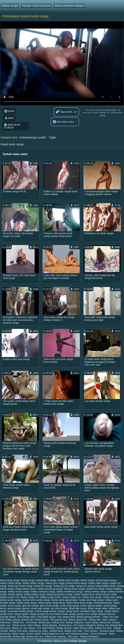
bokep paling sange (35, 594)
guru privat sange (49, 606)
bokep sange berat (84, 594)
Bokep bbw (116, 625)
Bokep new (103, 625)
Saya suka (64, 112)
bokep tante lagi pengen (64, 600)
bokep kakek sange (26, 589)
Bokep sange (10, 6)
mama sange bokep (46, 611)
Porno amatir (34, 634)
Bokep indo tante (18, 631)
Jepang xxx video (39, 631)
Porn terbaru (91, 631)
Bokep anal (58, 622)
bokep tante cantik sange (36, 600)
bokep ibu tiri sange (64, 586)
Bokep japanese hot (53, 634)
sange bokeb (111, 611)
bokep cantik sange (11, 583)
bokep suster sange (11, 600)
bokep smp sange (113, 597)
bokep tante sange (27, 603)
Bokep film (95, 620)
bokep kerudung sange (50, 589)
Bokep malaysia (75, 622)
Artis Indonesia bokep (77, 634)
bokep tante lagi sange (91, 600)
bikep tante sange (10, 580)
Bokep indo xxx (34, 636)
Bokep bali (27, 620)
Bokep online (41, 620)
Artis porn (5, 628)
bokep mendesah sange (70, 592)
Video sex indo (110, 617)
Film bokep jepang (10, 620)
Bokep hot (19, 622)
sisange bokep (8, 617)
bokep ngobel (15, 594)
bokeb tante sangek (68, 580)
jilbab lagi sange (78, 608)
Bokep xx (17, 628)
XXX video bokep (46, 628)
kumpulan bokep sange (21, 611)
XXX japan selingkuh (84, 625)
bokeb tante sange (12, 144)
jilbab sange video (98, 608)
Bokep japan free (78, 620)
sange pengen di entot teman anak (49, 614)
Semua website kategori (70, 6)
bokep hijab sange (98, 583)
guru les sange (30, 606)
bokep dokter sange (33, 583)
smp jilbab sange (46, 617)
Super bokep (92, 622)
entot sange (14, 606)
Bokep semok (64, 628)
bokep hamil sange (77, 583)
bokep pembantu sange (60, 594)
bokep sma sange (92, 597)
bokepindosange (103, 603)
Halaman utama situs (55, 641)
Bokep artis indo (73, 631)
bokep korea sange (74, 589)
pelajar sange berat (68, 611)
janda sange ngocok (19, 608)
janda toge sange (40, 608)
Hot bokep (31, 622)
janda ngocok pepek (91, 606)
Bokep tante (57, 631)
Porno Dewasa (99, 634)
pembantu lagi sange (92, 611)
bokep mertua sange (95, 592)
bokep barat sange (106, 580)
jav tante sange (59, 608)
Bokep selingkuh (90, 636)
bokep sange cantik (106, 594)
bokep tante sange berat (52, 603)
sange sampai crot (79, 614)
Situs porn (73, 636)
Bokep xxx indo (104, 628)
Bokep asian (19, 634)
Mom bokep (34, 625)
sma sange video (26, 617)
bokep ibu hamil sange (20, 586)
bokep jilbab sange (105, 586)
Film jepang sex (58, 620)
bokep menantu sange (43, 592)
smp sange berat (66, 617)
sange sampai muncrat (103, 614)
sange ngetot (21, 614)
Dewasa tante (107, 631)
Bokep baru (45, 622)
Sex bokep (29, 628)
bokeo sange (88, 580)
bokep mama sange (19, 592)
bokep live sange (95, 589)
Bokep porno (19, 625)
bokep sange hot (29, 597)
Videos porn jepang (55, 636)
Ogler (53, 137)
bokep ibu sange (43, 586)
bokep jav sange (85, 586)
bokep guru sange (55, 583)
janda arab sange (69, 606)
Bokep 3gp (19, 636)
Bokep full (105, 622)
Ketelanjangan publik (33, 137)
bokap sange (28, 580)
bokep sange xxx (72, 597)
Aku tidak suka (63, 122)
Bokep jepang (50, 625)
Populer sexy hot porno (36, 6)
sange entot (6, 614)
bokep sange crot (9, 597)
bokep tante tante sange (79, 603)
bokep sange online (50, 597)
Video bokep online (83, 628)
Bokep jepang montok (89, 617)
